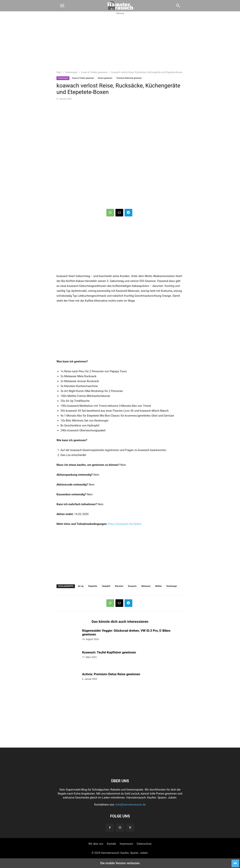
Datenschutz (144, 844)
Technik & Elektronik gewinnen (129, 78)
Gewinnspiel (71, 72)
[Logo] (120, 769)
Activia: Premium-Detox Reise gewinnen (111, 674)
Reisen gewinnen (105, 78)
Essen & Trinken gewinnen (95, 72)
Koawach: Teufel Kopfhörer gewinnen (109, 652)
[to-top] (235, 862)
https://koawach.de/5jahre (125, 524)
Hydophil (106, 586)
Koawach (132, 586)
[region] (120, 45)
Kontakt (111, 844)
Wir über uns (96, 844)
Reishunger (172, 586)
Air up (81, 586)
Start (59, 72)
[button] (62, 6)
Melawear (146, 586)
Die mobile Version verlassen (120, 863)
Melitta (158, 586)
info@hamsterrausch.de (131, 805)
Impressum (126, 844)
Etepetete (93, 586)
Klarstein (119, 586)
